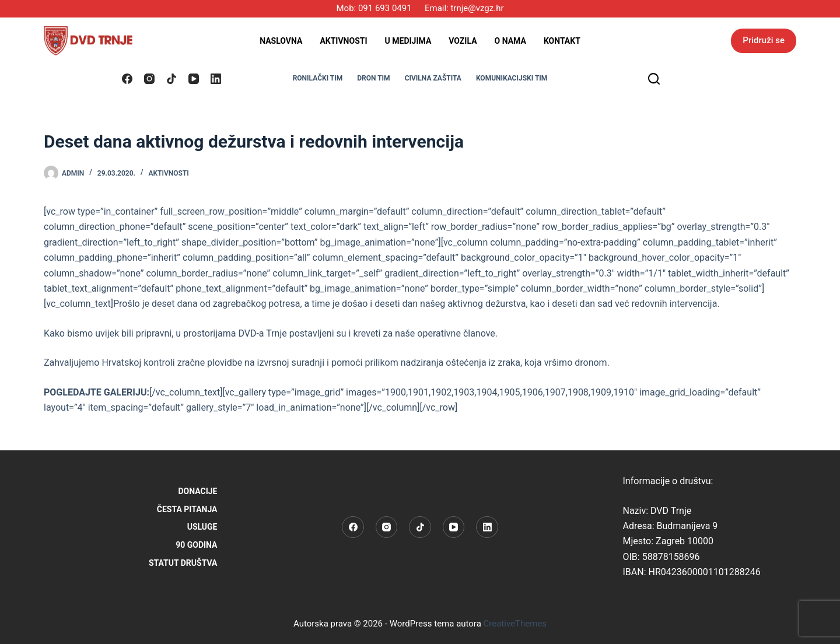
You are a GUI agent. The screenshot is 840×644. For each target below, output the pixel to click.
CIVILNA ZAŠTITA (433, 78)
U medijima (408, 41)
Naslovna (281, 41)
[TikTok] (171, 79)
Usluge (202, 527)
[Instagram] (149, 79)
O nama (510, 41)
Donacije (198, 491)
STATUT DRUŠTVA (183, 563)
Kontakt (562, 41)
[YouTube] (194, 79)
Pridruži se (764, 40)
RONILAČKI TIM (318, 78)
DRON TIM (373, 78)
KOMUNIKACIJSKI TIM (512, 78)
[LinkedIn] (216, 79)
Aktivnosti (343, 41)
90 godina (196, 545)
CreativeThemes (515, 624)
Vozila (463, 41)
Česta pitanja (187, 509)
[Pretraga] (654, 79)
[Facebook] (127, 79)
